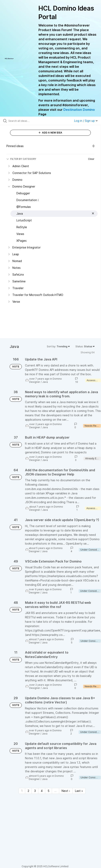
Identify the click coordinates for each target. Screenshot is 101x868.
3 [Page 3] (35, 791)
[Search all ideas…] (30, 121)
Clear (91, 159)
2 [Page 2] (28, 791)
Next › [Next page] (66, 791)
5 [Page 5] (48, 791)
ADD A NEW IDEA (50, 133)
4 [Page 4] (42, 791)
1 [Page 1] (22, 791)
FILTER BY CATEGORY (21, 159)
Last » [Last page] (79, 791)
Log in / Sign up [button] (86, 121)
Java (45, 382)
